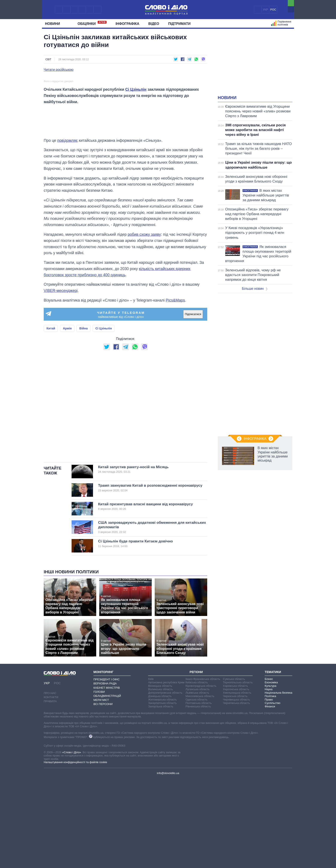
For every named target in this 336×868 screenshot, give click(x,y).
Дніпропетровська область (165, 782)
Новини (54, 24)
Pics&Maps (175, 389)
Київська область (197, 772)
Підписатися (193, 403)
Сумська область (234, 768)
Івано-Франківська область (203, 768)
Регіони (196, 761)
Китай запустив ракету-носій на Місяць (146, 559)
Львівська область (197, 782)
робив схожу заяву (144, 324)
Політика (270, 785)
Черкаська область (235, 785)
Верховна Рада (105, 773)
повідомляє (67, 230)
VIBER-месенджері (61, 380)
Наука (268, 778)
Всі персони (103, 793)
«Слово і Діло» (72, 842)
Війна (83, 418)
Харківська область (235, 775)
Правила (50, 790)
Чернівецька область (236, 789)
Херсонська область (236, 778)
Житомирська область (162, 789)
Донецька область (160, 785)
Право (269, 789)
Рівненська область (198, 796)
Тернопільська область (238, 772)
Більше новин (255, 289)
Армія (67, 418)
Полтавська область (199, 792)
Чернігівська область (236, 792)
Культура (270, 775)
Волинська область (160, 778)
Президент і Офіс (106, 769)
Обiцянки (92, 23)
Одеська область (197, 789)
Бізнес (269, 768)
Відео (154, 24)
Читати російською (59, 70)
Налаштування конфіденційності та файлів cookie (75, 851)
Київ (151, 768)
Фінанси (270, 796)
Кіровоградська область (201, 775)
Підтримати (179, 24)
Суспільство (272, 792)
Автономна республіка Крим (166, 772)
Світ (48, 59)
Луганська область (198, 778)
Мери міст (101, 789)
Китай (51, 418)
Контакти (51, 786)
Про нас (50, 782)
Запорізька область (161, 796)
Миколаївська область (200, 785)
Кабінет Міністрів (107, 777)
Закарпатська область (162, 792)
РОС (273, 10)
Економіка (271, 772)
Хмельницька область (237, 782)
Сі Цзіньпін (136, 179)
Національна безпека (278, 782)
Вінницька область (160, 775)
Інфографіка (127, 24)
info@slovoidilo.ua (168, 862)
